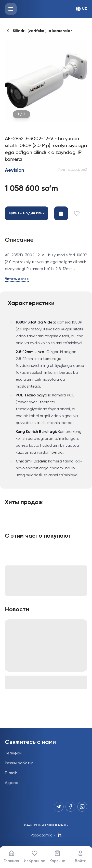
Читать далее (17, 279)
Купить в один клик (27, 213)
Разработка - (46, 835)
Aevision (15, 170)
